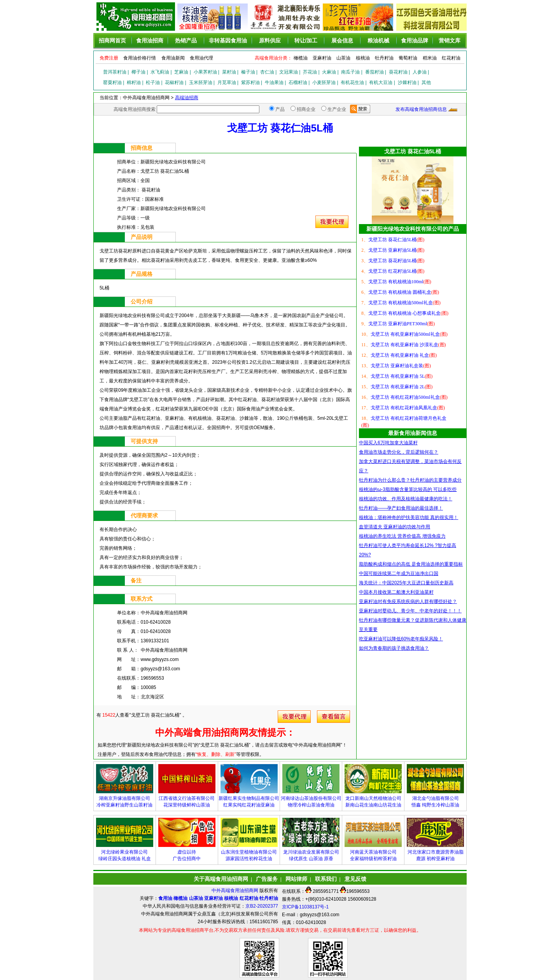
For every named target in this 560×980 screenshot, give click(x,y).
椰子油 (138, 72)
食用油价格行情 (140, 58)
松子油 (153, 82)
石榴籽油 (298, 82)
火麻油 (329, 72)
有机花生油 (352, 82)
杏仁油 (267, 72)
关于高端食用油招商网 (221, 879)
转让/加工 (306, 40)
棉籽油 (134, 82)
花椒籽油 (174, 82)
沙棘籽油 (407, 82)
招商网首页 (112, 40)
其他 (426, 82)
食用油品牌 (415, 40)
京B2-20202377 (262, 906)
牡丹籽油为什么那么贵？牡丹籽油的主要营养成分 (410, 480)
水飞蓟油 (160, 72)
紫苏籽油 (250, 82)
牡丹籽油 (384, 58)
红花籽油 (451, 58)
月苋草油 (227, 82)
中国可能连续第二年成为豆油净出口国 (399, 573)
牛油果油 (274, 82)
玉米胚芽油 (201, 82)
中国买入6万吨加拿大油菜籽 (388, 443)
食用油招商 (150, 40)
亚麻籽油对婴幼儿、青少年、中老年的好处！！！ (410, 611)
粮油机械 (378, 40)
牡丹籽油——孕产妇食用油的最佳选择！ (401, 508)
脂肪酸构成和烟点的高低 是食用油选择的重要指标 (411, 564)
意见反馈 (355, 879)
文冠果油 (289, 72)
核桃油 (363, 58)
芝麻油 (181, 72)
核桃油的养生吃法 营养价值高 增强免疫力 (402, 536)
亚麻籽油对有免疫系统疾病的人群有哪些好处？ (408, 601)
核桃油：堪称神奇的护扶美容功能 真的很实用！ (409, 517)
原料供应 (270, 40)
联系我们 (326, 879)
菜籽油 (229, 72)
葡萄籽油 (408, 58)
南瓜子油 (350, 72)
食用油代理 (201, 58)
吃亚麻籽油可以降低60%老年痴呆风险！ (401, 639)
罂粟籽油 (112, 82)
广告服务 (267, 879)
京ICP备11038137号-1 (305, 907)
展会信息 (342, 40)
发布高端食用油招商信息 (421, 109)
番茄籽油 (374, 72)
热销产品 (186, 40)
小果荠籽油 (205, 72)
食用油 (165, 898)
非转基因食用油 (228, 40)
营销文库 (450, 40)
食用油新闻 (173, 58)
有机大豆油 (381, 82)
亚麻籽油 (322, 58)
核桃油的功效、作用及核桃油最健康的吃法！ (406, 499)
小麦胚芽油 (324, 82)
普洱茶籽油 (115, 72)
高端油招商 (187, 98)
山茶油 (343, 58)
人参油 (420, 72)
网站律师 (296, 879)
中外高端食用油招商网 (235, 891)
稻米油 (430, 58)
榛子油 (248, 72)
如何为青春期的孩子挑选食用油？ (394, 648)
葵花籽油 (398, 72)
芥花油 (310, 72)
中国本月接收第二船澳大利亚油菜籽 (396, 592)
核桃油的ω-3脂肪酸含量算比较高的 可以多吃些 (408, 489)
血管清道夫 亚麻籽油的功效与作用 (395, 527)
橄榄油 (301, 58)
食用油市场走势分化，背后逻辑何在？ (399, 452)
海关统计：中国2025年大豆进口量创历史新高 (406, 583)
